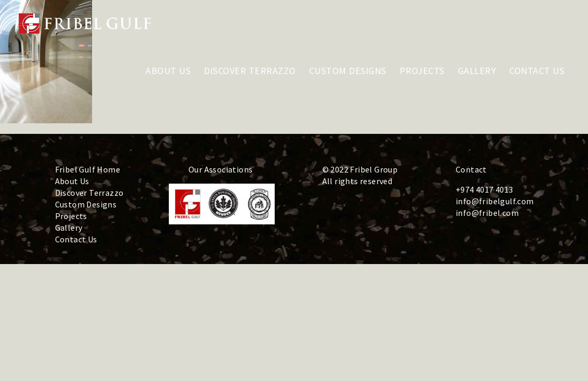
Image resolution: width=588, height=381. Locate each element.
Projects (71, 216)
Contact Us (76, 239)
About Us (72, 181)
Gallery (69, 228)
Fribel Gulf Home (88, 169)
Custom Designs (86, 204)
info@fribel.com (487, 213)
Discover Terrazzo (89, 193)
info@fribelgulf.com (495, 201)
